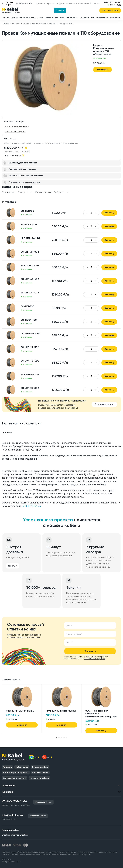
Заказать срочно (110, 10)
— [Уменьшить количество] (88, 213)
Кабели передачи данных (24, 17)
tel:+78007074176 (113, 2)
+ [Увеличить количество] (96, 213)
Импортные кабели (69, 17)
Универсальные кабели (48, 17)
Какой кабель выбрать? (15, 132)
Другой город (7, 4)
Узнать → (13, 566)
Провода (6, 17)
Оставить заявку (38, 816)
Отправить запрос (104, 404)
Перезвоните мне (43, 802)
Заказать (102, 70)
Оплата (8, 433)
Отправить (90, 651)
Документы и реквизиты (47, 4)
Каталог (60, 10)
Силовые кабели (87, 17)
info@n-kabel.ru (24, 4)
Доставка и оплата (68, 4)
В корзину (109, 213)
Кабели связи (102, 17)
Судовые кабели (40, 767)
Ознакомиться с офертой (95, 659)
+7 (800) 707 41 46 (31, 506)
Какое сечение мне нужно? (17, 126)
